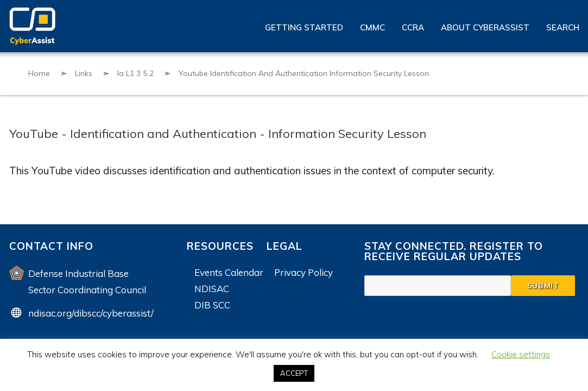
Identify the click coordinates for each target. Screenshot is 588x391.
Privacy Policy (304, 272)
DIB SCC (212, 305)
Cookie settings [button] (521, 354)
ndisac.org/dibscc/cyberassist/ (91, 313)
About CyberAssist (485, 27)
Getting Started (304, 27)
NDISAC (212, 289)
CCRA (413, 27)
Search (563, 27)
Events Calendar (229, 272)
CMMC (372, 27)
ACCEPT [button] (294, 373)
